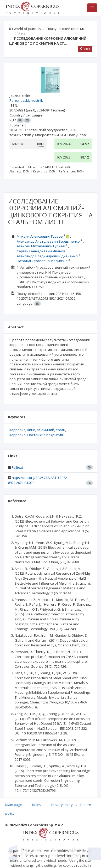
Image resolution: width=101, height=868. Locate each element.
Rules (37, 805)
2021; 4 (20, 34)
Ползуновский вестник (66, 29)
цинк (31, 430)
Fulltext (17, 467)
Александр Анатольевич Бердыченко (48, 241)
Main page (14, 805)
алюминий (45, 430)
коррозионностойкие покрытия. (37, 435)
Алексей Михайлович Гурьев (41, 246)
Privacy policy (62, 805)
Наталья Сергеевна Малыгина (42, 261)
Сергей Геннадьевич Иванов (41, 251)
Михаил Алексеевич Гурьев (40, 236)
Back (85, 49)
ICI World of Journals (25, 29)
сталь (60, 430)
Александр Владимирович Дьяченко (47, 256)
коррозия (17, 430)
